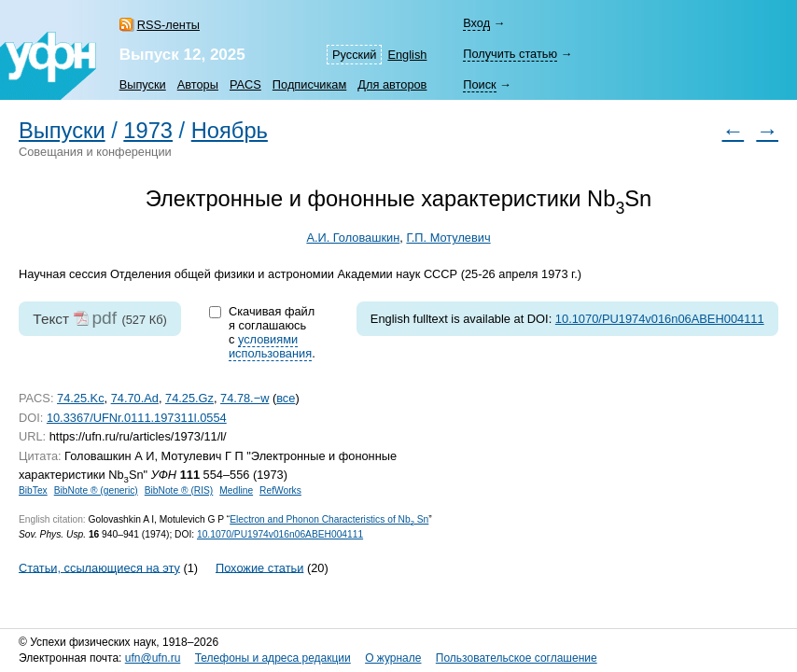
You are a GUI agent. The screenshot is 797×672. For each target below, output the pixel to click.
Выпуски (143, 84)
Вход (476, 23)
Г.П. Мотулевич (448, 238)
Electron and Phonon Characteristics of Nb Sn (329, 519)
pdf (104, 318)
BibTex (33, 490)
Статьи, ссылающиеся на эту (99, 567)
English (407, 55)
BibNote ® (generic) (96, 490)
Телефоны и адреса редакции (273, 658)
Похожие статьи (259, 567)
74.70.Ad (135, 398)
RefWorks (280, 490)
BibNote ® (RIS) (179, 490)
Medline (236, 490)
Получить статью (510, 54)
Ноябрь (230, 131)
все (286, 398)
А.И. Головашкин (353, 238)
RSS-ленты (168, 25)
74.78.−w (245, 398)
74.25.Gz (189, 398)
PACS (245, 84)
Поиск (479, 84)
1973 (148, 131)
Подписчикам (309, 84)
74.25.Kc (81, 398)
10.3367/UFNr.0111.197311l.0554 (137, 418)
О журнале (393, 658)
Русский (354, 55)
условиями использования (270, 346)
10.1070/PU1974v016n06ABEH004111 (660, 319)
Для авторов (392, 84)
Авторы (198, 84)
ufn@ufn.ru (153, 658)
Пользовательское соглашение (517, 658)
